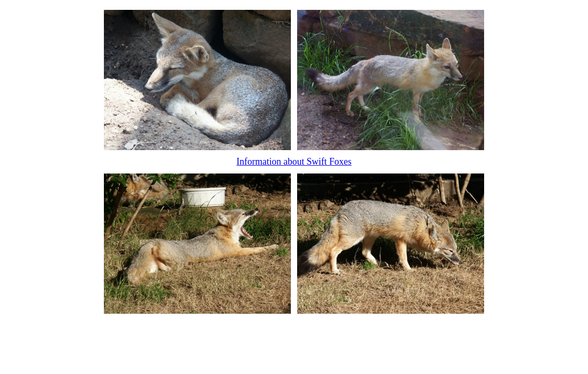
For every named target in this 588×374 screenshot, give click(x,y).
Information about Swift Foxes (294, 162)
